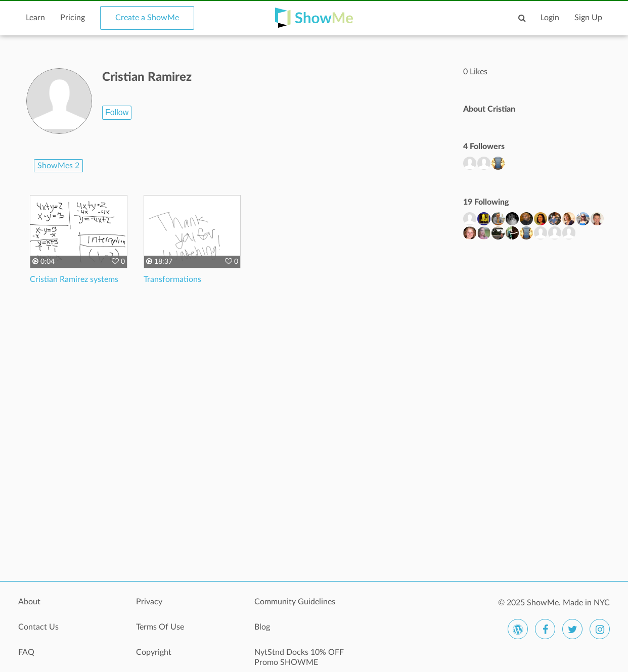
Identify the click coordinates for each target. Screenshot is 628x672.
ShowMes (58, 166)
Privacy (149, 602)
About (29, 602)
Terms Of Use (160, 627)
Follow (117, 112)
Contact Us (38, 627)
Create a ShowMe (147, 18)
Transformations (172, 279)
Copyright (154, 652)
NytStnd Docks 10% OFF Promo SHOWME (299, 657)
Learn (35, 18)
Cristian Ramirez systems (74, 279)
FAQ (26, 652)
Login (550, 18)
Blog (262, 627)
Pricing (73, 18)
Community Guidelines (295, 602)
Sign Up (588, 18)
